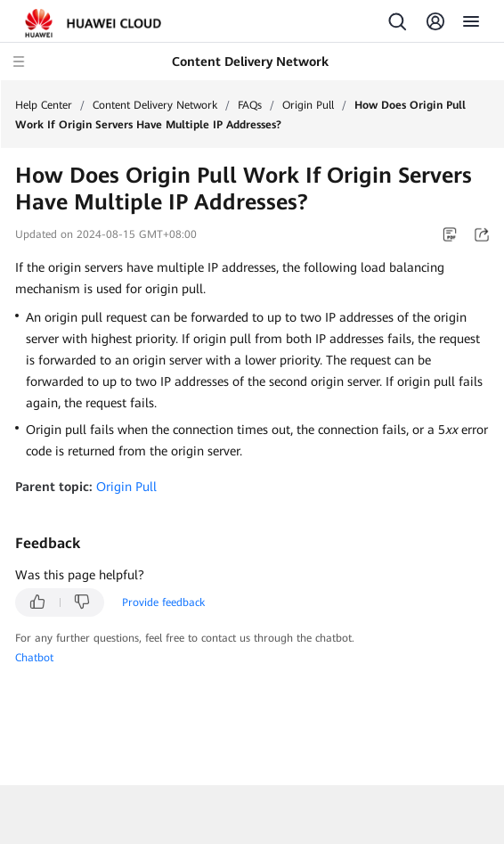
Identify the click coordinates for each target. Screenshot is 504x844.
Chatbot (34, 658)
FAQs (250, 105)
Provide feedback (163, 602)
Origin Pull (308, 105)
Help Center (44, 105)
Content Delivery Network (155, 105)
